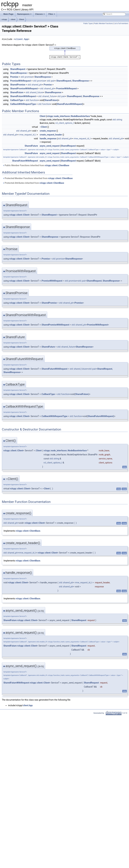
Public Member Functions (103, 24)
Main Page (8, 14)
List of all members (121, 24)
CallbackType (17, 100)
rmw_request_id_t (28, 135)
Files (52, 15)
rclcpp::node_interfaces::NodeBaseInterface (68, 116)
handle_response (48, 139)
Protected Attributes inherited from (33, 183)
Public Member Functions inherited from (36, 165)
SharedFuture (17, 92)
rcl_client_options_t (65, 123)
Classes (40, 15)
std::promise (27, 77)
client (13, 19)
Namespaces (25, 15)
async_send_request (50, 146)
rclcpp (4, 19)
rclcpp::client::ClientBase (57, 165)
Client (22, 19)
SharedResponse (18, 73)
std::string (117, 120)
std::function (32, 100)
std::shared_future (34, 92)
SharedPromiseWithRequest (24, 89)
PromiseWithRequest (20, 81)
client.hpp (21, 39)
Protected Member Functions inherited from (38, 178)
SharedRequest (18, 69)
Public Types (88, 24)
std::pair (51, 81)
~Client (43, 127)
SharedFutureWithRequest (23, 96)
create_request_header (51, 135)
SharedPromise (18, 85)
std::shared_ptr (35, 85)
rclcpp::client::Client (19, 215)
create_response (48, 131)
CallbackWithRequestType (23, 104)
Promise (14, 77)
